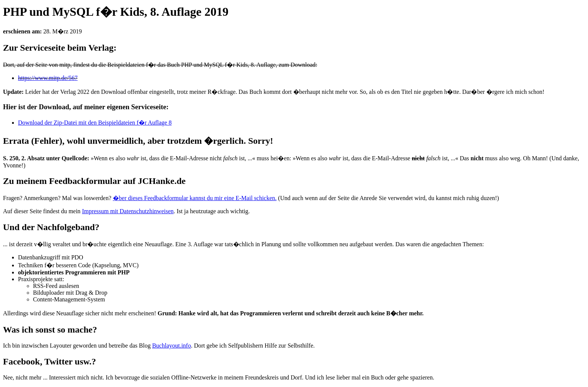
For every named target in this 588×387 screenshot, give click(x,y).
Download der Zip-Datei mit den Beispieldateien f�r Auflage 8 (95, 123)
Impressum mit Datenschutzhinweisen (128, 211)
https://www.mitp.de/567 (48, 78)
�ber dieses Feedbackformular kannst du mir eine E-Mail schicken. (195, 198)
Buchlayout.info (172, 346)
